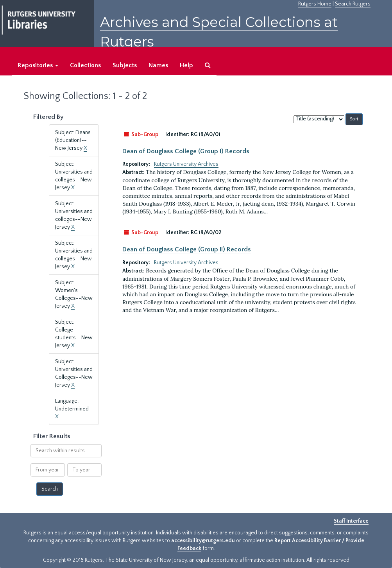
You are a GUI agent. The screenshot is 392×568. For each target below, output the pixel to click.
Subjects (125, 65)
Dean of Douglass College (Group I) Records (186, 151)
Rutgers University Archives (186, 164)
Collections (85, 65)
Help (186, 65)
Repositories (38, 65)
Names (158, 65)
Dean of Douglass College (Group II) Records (187, 249)
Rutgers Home (315, 4)
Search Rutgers (353, 4)
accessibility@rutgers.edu (203, 541)
